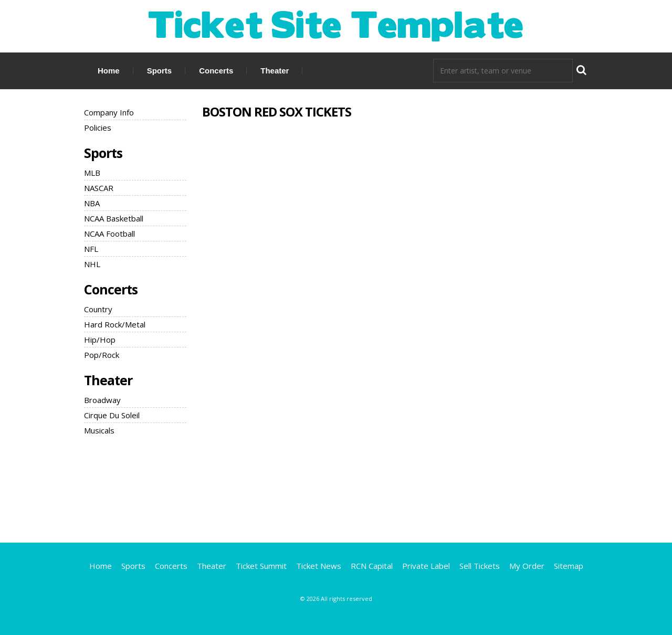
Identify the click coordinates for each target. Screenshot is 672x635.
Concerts (216, 71)
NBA (92, 203)
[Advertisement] (336, 488)
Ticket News (319, 566)
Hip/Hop (100, 340)
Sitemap (569, 566)
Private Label (426, 566)
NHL (92, 264)
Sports (160, 71)
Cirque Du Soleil (112, 415)
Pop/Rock (102, 355)
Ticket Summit (261, 566)
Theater (275, 71)
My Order (527, 566)
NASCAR (99, 188)
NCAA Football (109, 234)
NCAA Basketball (114, 218)
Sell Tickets (480, 566)
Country (98, 309)
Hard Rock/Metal (115, 324)
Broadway (102, 400)
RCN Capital (372, 566)
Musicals (99, 430)
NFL (91, 249)
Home (109, 71)
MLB (92, 173)
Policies (98, 128)
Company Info (109, 112)
